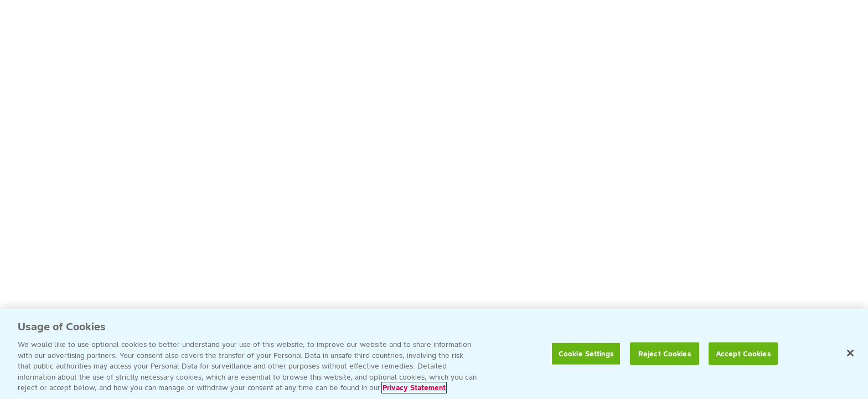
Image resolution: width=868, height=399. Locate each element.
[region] (434, 354)
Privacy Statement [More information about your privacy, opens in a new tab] (414, 388)
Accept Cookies (743, 353)
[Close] (850, 353)
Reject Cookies (665, 353)
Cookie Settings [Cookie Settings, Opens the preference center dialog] (586, 353)
